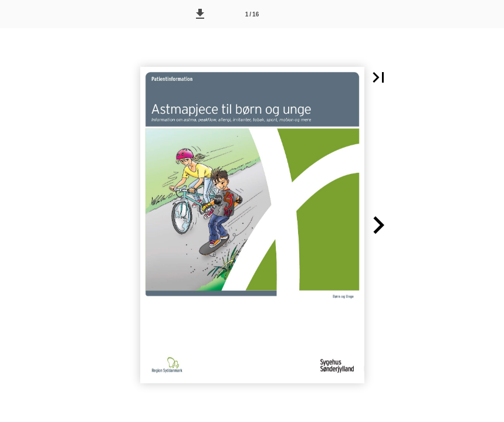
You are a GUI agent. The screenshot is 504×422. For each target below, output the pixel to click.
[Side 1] (252, 14)
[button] (200, 14)
